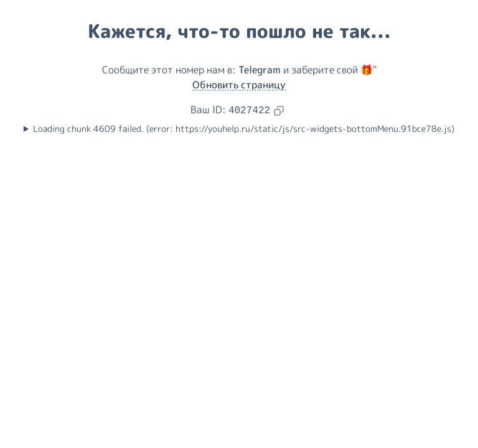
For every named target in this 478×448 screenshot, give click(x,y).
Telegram (260, 70)
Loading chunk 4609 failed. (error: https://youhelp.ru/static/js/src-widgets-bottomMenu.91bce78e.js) (244, 129)
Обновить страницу (239, 85)
